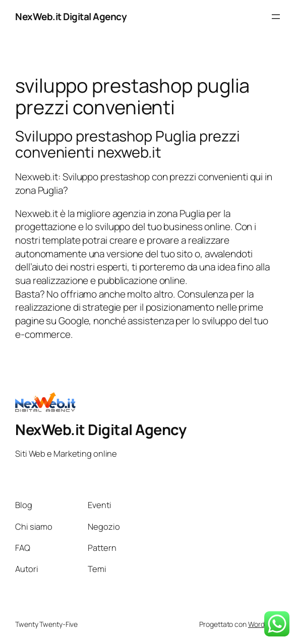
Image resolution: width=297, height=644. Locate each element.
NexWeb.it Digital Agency (71, 17)
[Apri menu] (276, 17)
